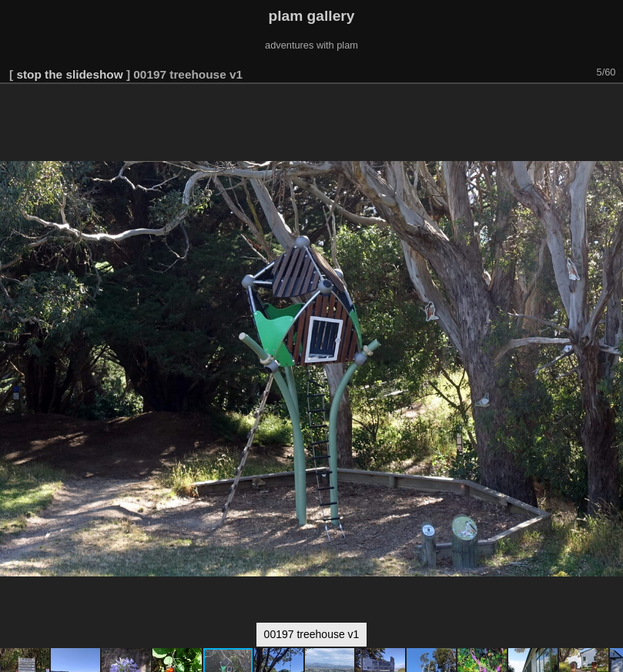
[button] (609, 106)
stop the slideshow (69, 74)
